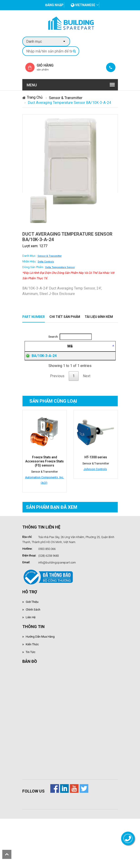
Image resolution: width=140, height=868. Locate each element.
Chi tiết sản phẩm (65, 317)
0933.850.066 (47, 582)
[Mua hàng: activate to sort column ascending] (107, 352)
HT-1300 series (96, 490)
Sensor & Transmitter (66, 98)
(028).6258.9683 (49, 588)
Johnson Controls (95, 502)
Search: (70, 337)
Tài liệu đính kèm (99, 317)
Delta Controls (46, 262)
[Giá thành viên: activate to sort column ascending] (89, 352)
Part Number (34, 317)
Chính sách (33, 642)
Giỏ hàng (49, 67)
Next (87, 409)
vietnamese (83, 5)
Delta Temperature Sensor (60, 267)
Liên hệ (31, 650)
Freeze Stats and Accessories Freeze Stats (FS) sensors (45, 494)
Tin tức (31, 685)
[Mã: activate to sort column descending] (34, 352)
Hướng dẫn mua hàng (40, 669)
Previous (57, 409)
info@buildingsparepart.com (57, 595)
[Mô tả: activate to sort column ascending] (62, 352)
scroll (7, 854)
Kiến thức (32, 677)
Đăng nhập (89, 378)
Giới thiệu (32, 635)
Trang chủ (35, 97)
